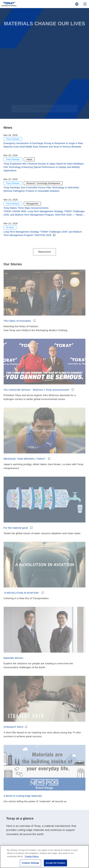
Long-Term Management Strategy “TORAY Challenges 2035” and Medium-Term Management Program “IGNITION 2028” (43, 233)
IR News (10, 228)
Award (29, 159)
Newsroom (44, 252)
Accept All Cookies (55, 863)
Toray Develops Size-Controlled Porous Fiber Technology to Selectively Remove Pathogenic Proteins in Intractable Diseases (41, 189)
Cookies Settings (30, 863)
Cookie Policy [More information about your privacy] (32, 856)
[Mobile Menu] (85, 4)
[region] (44, 857)
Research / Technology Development (43, 183)
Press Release (13, 139)
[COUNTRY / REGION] (77, 4)
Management (32, 204)
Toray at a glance (45, 824)
